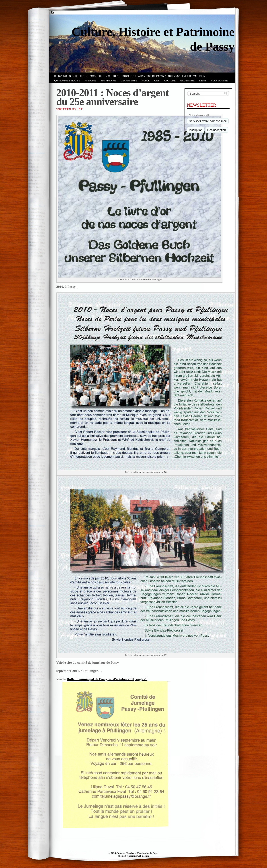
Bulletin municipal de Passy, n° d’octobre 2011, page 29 (107, 679)
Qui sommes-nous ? (67, 81)
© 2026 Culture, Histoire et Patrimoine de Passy (134, 853)
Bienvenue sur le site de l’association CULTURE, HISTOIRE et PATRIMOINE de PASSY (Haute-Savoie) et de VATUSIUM (130, 76)
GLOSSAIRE (187, 81)
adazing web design (139, 856)
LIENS (203, 81)
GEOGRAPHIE (129, 81)
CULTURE (170, 81)
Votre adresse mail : (200, 115)
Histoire (91, 81)
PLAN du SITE (219, 81)
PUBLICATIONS (151, 81)
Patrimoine (108, 81)
